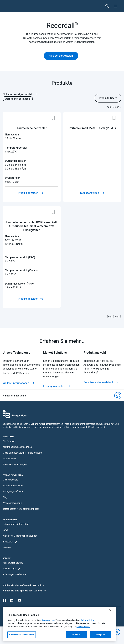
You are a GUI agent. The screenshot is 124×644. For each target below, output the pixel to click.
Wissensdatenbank (12, 503)
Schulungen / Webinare (14, 574)
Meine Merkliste (10, 480)
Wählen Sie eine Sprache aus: (18, 591)
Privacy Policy (88, 620)
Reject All (76, 635)
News (5, 530)
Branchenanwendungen (15, 464)
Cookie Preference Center (22, 635)
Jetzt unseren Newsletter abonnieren (21, 509)
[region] (59, 624)
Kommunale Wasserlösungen (17, 447)
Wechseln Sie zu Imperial (18, 99)
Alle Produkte (9, 441)
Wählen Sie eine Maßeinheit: (18, 585)
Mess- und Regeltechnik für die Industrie (22, 453)
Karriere (7, 547)
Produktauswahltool (13, 486)
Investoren (8, 542)
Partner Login (9, 569)
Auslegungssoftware (13, 491)
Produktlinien (9, 459)
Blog (5, 497)
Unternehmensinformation (16, 524)
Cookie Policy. (83, 627)
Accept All (100, 635)
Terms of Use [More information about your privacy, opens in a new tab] (48, 620)
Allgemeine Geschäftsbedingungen (20, 536)
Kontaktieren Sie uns (13, 563)
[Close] (110, 610)
